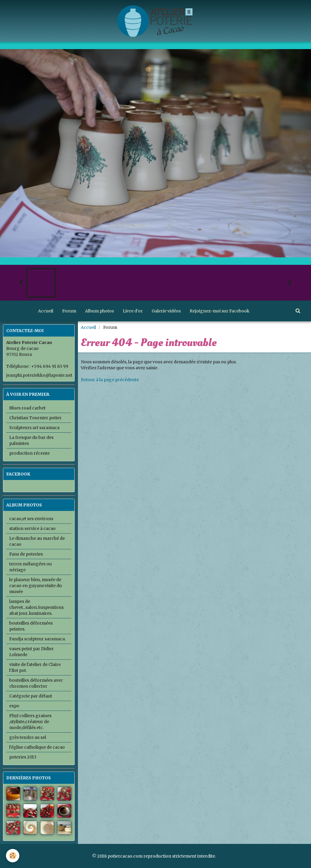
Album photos (99, 311)
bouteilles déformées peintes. (31, 626)
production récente (29, 453)
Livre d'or (133, 311)
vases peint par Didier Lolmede (32, 652)
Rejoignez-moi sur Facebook (220, 311)
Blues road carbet (27, 408)
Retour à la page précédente (110, 380)
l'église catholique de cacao (37, 747)
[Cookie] (13, 856)
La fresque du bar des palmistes (31, 440)
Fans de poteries (26, 554)
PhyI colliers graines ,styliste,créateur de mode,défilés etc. (30, 722)
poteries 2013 (23, 757)
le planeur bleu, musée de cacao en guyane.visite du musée (36, 586)
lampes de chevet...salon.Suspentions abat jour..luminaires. (36, 607)
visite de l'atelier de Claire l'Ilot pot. (35, 667)
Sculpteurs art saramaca (34, 428)
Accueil (46, 311)
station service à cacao (32, 528)
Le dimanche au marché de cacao (37, 541)
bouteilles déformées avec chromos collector (36, 683)
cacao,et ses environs (31, 519)
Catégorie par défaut (31, 696)
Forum (69, 311)
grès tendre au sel (28, 737)
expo (14, 706)
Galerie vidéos (166, 311)
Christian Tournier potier (35, 418)
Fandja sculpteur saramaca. (37, 639)
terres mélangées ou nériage (30, 567)
